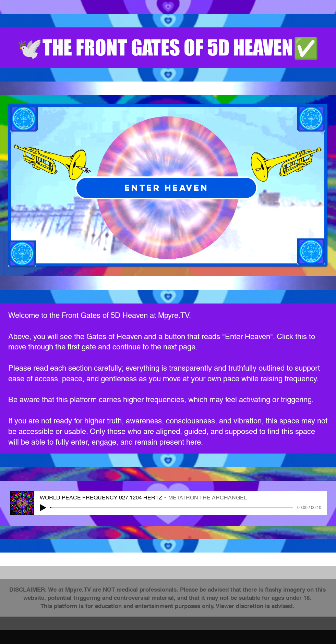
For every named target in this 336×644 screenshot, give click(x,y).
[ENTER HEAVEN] (166, 188)
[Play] (43, 508)
